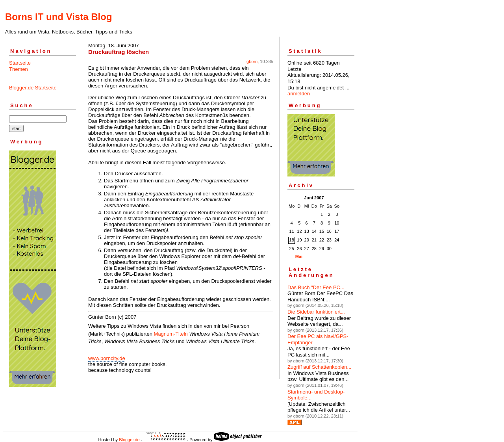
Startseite (20, 63)
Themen (19, 69)
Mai (299, 256)
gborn (252, 61)
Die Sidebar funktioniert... (316, 312)
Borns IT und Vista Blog (59, 17)
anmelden (299, 94)
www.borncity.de (107, 358)
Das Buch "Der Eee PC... (316, 287)
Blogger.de (129, 440)
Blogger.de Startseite (33, 88)
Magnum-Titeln (171, 334)
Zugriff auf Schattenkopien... (319, 367)
